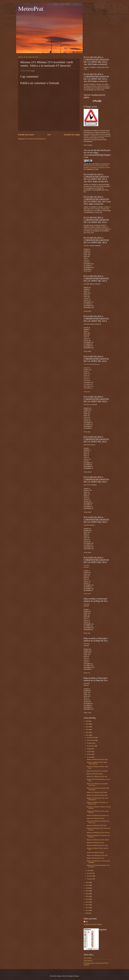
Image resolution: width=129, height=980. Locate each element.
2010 (87, 910)
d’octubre (90, 743)
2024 (87, 727)
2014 (87, 899)
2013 (87, 902)
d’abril (89, 870)
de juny (89, 754)
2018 (87, 888)
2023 (87, 730)
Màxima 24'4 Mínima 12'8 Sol (95, 853)
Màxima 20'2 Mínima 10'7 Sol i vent (97, 855)
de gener (90, 879)
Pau (87, 922)
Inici (49, 135)
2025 (87, 724)
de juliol (90, 752)
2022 (87, 732)
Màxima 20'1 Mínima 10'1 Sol (95, 858)
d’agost (89, 749)
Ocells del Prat (88, 961)
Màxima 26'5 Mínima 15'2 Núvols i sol (98, 816)
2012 (87, 905)
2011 (87, 908)
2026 (87, 721)
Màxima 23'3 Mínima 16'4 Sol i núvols (98, 840)
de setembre (91, 746)
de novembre (91, 740)
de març (90, 873)
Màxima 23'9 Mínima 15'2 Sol (95, 843)
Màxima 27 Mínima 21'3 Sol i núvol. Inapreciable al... (97, 763)
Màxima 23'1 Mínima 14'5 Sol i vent (97, 777)
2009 (87, 913)
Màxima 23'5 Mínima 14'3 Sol (95, 818)
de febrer (90, 876)
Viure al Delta (88, 958)
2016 (87, 894)
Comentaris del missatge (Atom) (36, 139)
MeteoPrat (31, 9)
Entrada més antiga (72, 135)
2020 (87, 882)
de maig (90, 757)
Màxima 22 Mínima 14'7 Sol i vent (97, 825)
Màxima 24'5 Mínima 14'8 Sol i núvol (97, 845)
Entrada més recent (26, 135)
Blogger (77, 976)
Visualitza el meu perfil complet (93, 924)
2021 (87, 735)
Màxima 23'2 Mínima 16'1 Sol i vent (97, 795)
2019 (87, 885)
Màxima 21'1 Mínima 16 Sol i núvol (97, 792)
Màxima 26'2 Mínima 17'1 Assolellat (97, 771)
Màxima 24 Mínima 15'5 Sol (95, 774)
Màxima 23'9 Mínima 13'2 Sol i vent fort (98, 833)
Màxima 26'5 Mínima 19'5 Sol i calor (97, 759)
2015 (87, 896)
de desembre (91, 737)
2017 (87, 891)
